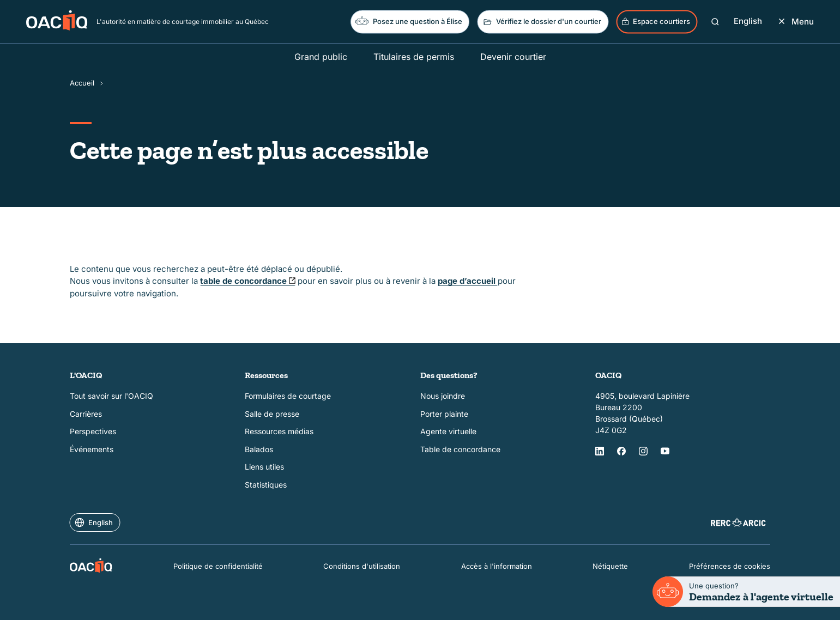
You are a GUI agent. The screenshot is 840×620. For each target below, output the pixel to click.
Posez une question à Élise (409, 20)
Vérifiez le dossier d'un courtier (542, 22)
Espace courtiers (655, 22)
